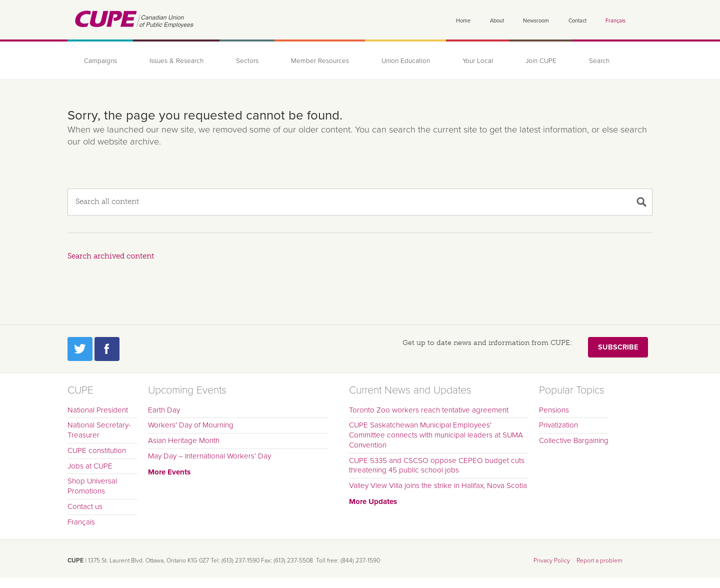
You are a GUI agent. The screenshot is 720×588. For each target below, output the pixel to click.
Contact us (85, 506)
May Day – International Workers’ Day (209, 456)
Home (463, 21)
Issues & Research (176, 61)
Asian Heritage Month (184, 440)
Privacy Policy (552, 560)
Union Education (406, 61)
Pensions (554, 410)
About (497, 21)
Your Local (478, 61)
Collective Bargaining (574, 440)
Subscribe (618, 347)
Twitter (80, 349)
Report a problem (599, 560)
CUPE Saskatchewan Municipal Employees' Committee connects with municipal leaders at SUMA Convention (436, 435)
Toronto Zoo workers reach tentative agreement (429, 410)
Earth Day (164, 410)
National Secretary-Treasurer (99, 430)
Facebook (107, 349)
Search (599, 61)
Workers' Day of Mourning (191, 425)
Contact (577, 21)
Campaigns (100, 61)
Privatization (558, 425)
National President (98, 410)
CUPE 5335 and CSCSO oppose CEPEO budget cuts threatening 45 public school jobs (437, 465)
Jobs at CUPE (90, 466)
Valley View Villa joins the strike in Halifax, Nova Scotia (438, 485)
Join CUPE (541, 61)
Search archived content (111, 256)
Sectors (247, 61)
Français (615, 21)
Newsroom (536, 21)
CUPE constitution (97, 450)
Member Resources (320, 61)
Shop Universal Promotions (92, 486)
